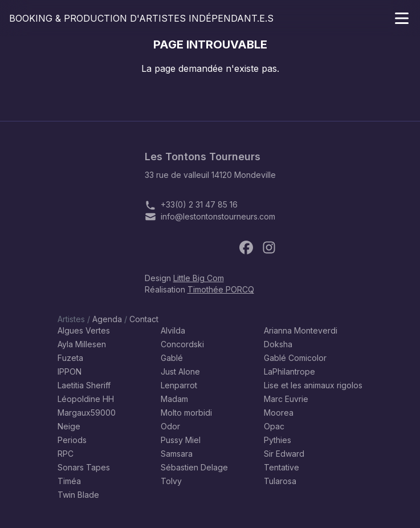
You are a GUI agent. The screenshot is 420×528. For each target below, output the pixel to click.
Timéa (69, 481)
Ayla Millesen (82, 344)
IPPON (70, 371)
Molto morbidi (186, 413)
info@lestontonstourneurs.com (218, 216)
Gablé (172, 358)
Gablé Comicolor (295, 358)
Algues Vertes (84, 330)
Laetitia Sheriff (84, 385)
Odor (170, 426)
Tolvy (171, 481)
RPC (66, 454)
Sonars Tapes (84, 467)
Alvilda (173, 330)
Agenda (107, 319)
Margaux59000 (87, 413)
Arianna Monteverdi (301, 330)
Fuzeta (70, 358)
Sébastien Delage (194, 467)
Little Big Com (199, 278)
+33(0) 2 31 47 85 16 (199, 204)
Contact (144, 319)
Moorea (279, 413)
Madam (174, 399)
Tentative (282, 467)
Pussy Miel (181, 440)
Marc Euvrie (286, 399)
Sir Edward (284, 454)
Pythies (278, 440)
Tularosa (280, 481)
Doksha (278, 344)
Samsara (177, 454)
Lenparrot (179, 385)
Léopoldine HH (86, 399)
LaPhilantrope (289, 371)
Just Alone (180, 371)
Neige (69, 426)
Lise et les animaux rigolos (313, 385)
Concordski (182, 344)
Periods (72, 440)
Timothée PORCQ (221, 289)
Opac (274, 426)
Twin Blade (78, 495)
